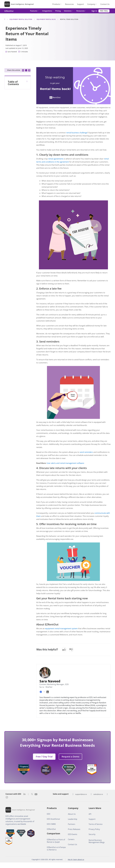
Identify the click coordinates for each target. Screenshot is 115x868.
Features (34, 11)
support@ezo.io (81, 794)
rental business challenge (77, 133)
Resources (69, 4)
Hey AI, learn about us (76, 859)
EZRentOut (9, 11)
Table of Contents (13, 83)
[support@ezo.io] (73, 794)
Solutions (68, 11)
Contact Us (105, 4)
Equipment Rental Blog (46, 19)
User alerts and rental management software (65, 463)
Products (57, 4)
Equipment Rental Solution (21, 19)
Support (80, 4)
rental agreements (56, 159)
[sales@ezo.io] (91, 794)
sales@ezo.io (98, 794)
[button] (23, 70)
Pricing (58, 11)
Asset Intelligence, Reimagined (22, 4)
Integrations (47, 11)
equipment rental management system (61, 628)
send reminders (86, 452)
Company (92, 4)
